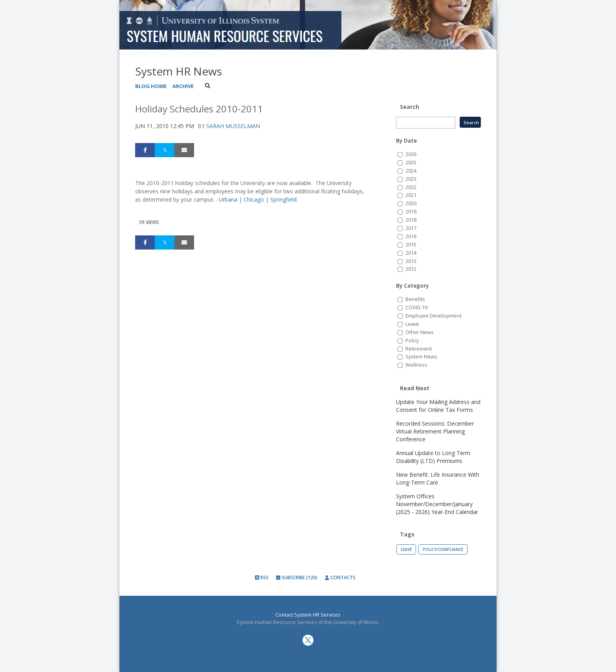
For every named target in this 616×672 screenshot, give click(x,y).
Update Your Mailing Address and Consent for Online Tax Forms (438, 406)
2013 (411, 261)
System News (421, 357)
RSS (262, 577)
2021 (411, 195)
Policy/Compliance (443, 549)
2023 (411, 179)
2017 (411, 228)
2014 (411, 253)
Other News (420, 332)
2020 (411, 203)
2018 (411, 220)
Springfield (283, 199)
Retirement (419, 349)
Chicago (254, 199)
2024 (411, 171)
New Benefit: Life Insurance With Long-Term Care (438, 478)
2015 (411, 245)
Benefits (415, 299)
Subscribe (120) (297, 577)
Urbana (228, 199)
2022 (411, 187)
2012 (411, 269)
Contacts (340, 577)
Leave (412, 324)
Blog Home (151, 86)
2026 (411, 154)
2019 (411, 212)
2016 (411, 236)
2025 (411, 162)
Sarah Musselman (233, 126)
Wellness (416, 365)
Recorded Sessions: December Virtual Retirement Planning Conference (435, 431)
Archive (183, 86)
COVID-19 (416, 308)
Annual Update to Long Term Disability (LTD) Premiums (433, 457)
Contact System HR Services (308, 615)
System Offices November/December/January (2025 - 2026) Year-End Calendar (437, 504)
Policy (412, 341)
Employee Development (434, 316)
